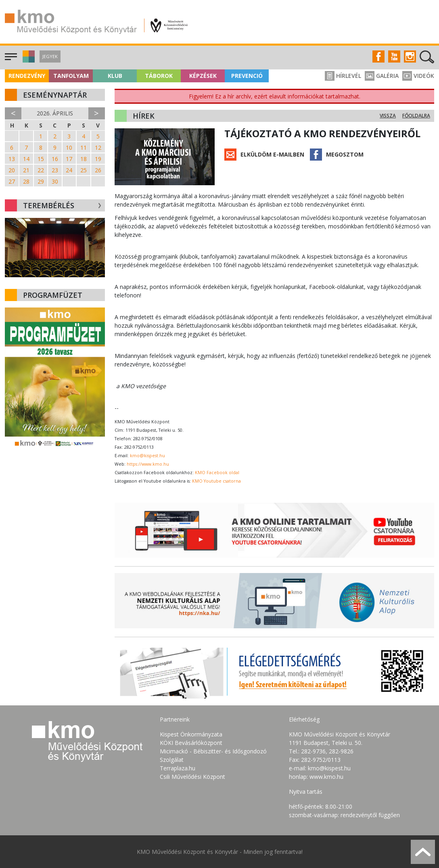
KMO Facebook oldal (217, 473)
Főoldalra (416, 116)
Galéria (382, 76)
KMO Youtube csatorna (216, 481)
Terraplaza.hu (178, 768)
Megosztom (345, 154)
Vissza (388, 116)
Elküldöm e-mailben (272, 154)
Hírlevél (343, 76)
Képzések (203, 76)
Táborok (159, 76)
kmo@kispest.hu (147, 456)
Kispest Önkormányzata (191, 734)
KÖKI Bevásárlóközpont (191, 743)
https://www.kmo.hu (148, 464)
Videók (418, 76)
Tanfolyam (71, 76)
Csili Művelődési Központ (192, 777)
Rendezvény (27, 76)
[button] (28, 60)
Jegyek (50, 56)
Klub (115, 76)
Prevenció (247, 76)
